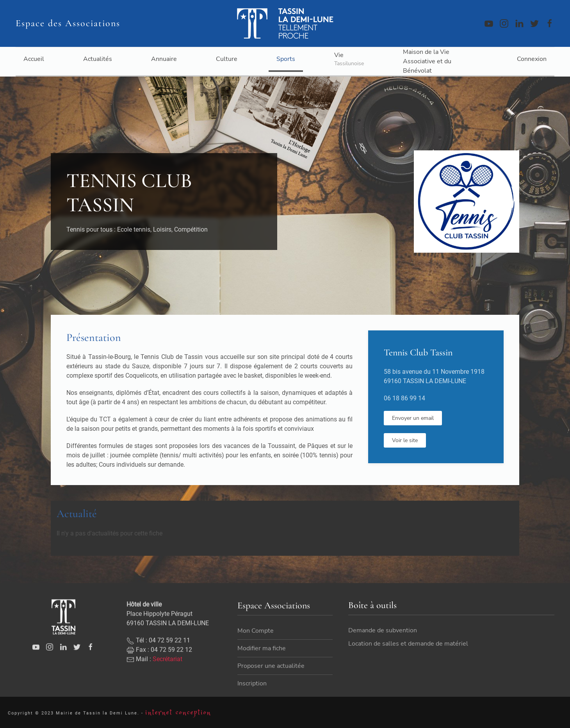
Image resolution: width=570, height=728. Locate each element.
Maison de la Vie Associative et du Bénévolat (427, 61)
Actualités (98, 59)
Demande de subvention (383, 637)
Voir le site (405, 440)
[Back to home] (285, 23)
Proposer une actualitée (271, 681)
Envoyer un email (413, 418)
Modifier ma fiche (262, 663)
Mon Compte (256, 646)
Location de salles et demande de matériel (408, 650)
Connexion (532, 59)
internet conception (178, 716)
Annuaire (164, 59)
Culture (227, 59)
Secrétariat (167, 674)
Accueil (34, 59)
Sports (286, 59)
